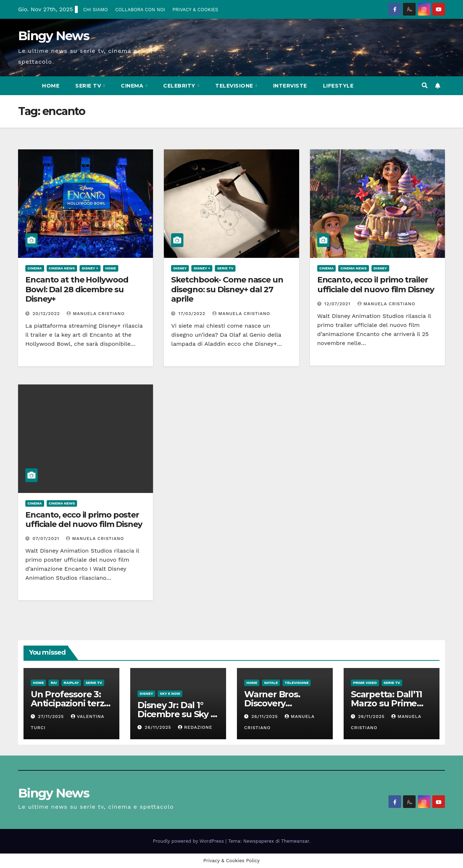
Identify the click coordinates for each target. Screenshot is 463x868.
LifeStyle (338, 86)
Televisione (235, 86)
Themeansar (295, 841)
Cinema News (62, 268)
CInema (133, 86)
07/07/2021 (47, 539)
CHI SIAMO (95, 10)
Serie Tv (89, 86)
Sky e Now (170, 693)
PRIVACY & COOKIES (195, 10)
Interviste (290, 86)
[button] (425, 86)
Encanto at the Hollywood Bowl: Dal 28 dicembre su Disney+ (77, 289)
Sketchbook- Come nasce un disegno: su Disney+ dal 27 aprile (227, 289)
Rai (54, 683)
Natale (271, 683)
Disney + (90, 268)
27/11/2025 (52, 716)
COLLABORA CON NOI (140, 10)
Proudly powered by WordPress (189, 841)
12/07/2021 (338, 304)
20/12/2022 (47, 314)
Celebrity (180, 86)
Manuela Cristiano (95, 314)
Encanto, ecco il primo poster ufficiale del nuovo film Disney (84, 520)
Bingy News (54, 36)
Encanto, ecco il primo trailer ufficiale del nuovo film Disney (376, 284)
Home (51, 86)
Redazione (195, 727)
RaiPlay (71, 683)
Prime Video (365, 683)
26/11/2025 (159, 727)
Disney (180, 268)
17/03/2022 (193, 314)
